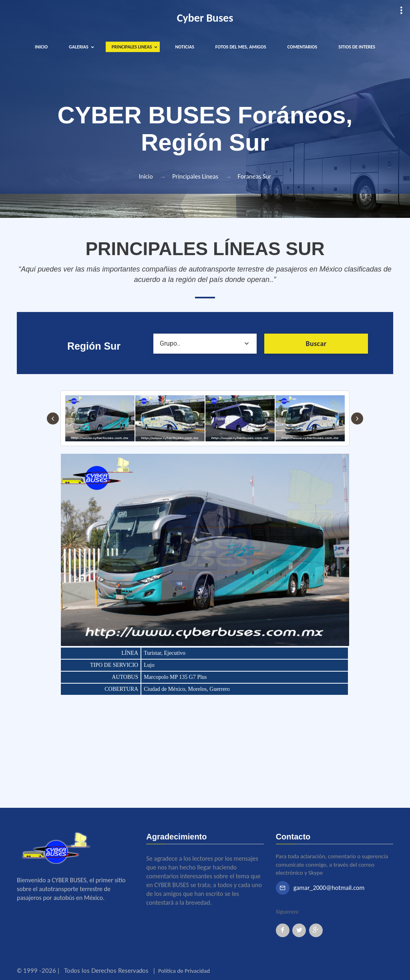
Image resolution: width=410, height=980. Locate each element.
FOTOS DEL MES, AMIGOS (241, 47)
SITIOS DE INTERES (357, 47)
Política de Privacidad (184, 971)
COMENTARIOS (302, 47)
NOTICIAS (184, 47)
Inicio (146, 176)
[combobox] (205, 344)
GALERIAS (79, 47)
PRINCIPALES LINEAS (132, 47)
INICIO (41, 47)
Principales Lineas (195, 176)
